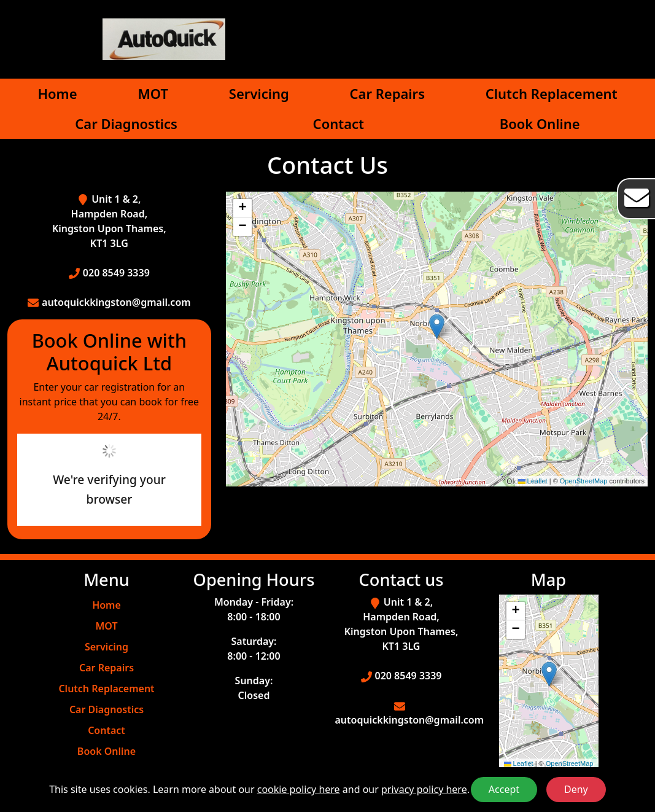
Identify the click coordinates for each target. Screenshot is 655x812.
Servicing (259, 93)
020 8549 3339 (116, 273)
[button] (437, 326)
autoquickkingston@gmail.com (116, 302)
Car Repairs (387, 93)
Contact (339, 123)
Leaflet (533, 481)
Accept (504, 789)
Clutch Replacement (552, 93)
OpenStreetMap (584, 481)
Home (57, 93)
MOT (153, 93)
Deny (576, 789)
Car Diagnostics (126, 123)
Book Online (540, 123)
